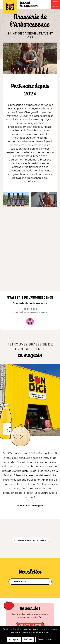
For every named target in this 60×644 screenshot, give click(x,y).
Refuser (28, 639)
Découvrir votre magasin (30, 505)
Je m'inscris (31, 582)
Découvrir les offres (30, 625)
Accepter (14, 639)
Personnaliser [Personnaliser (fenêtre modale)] (45, 639)
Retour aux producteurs (32, 540)
